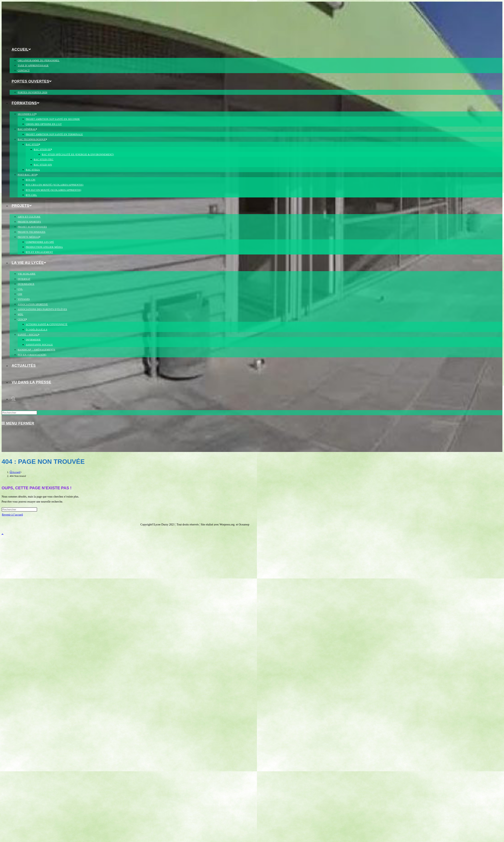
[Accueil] (15, 472)
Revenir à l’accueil (12, 515)
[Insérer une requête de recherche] (19, 413)
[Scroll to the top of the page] (3, 534)
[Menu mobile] (18, 423)
